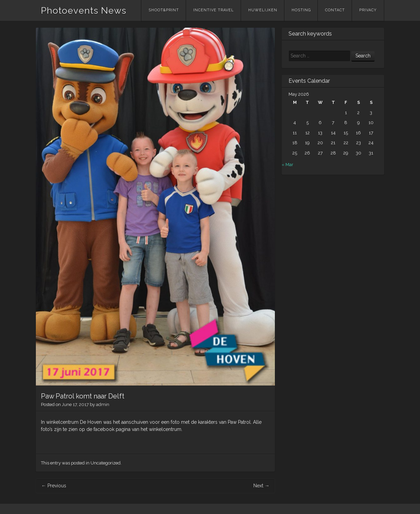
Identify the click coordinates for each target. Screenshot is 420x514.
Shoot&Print (164, 10)
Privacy (368, 10)
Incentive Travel (214, 10)
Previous (54, 486)
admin (103, 404)
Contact (335, 10)
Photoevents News (84, 11)
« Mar (288, 165)
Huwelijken (263, 10)
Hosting (301, 10)
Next (261, 486)
